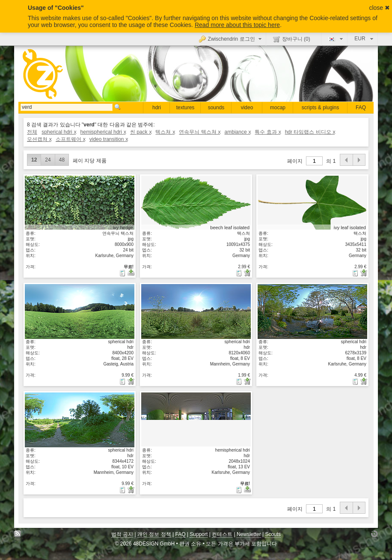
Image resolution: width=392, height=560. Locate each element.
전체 (32, 132)
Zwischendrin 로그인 (231, 39)
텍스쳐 (165, 132)
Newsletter (249, 534)
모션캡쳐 (39, 139)
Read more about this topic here (237, 25)
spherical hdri (59, 132)
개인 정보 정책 (154, 534)
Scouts (273, 534)
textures (186, 108)
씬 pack (141, 132)
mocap (278, 108)
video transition (108, 139)
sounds (216, 108)
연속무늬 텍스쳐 (199, 132)
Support (199, 534)
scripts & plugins (320, 108)
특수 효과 (267, 132)
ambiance (238, 132)
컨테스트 (222, 534)
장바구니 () (292, 39)
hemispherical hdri (103, 132)
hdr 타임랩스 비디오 (310, 132)
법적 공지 (122, 534)
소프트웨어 (70, 139)
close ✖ (379, 8)
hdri (157, 108)
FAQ (361, 108)
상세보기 (80, 203)
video (247, 108)
